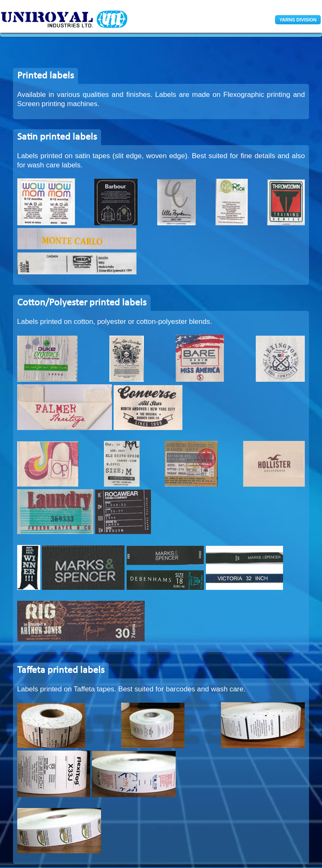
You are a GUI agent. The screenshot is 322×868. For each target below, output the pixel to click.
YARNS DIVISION (298, 20)
